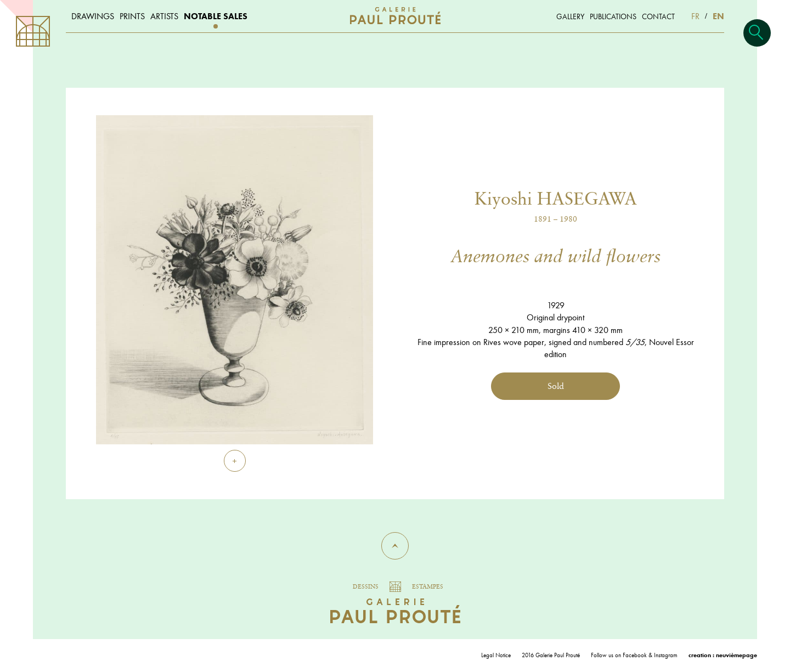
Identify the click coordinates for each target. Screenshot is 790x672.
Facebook (635, 655)
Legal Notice (496, 655)
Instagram (666, 655)
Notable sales (216, 16)
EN (718, 16)
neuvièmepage (737, 655)
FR (695, 16)
